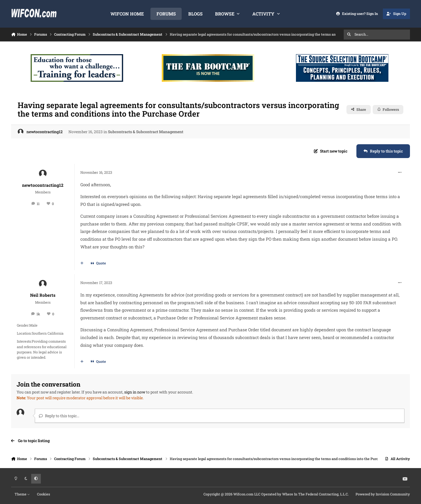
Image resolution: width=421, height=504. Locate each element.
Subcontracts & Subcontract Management (146, 132)
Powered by (383, 494)
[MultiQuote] (82, 263)
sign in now (135, 392)
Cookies (43, 494)
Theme (22, 494)
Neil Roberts (43, 295)
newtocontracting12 (45, 132)
